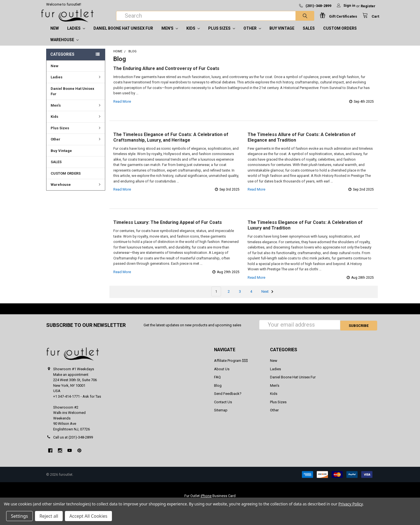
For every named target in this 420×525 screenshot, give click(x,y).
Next (268, 297)
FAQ (217, 382)
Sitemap (221, 415)
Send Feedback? (228, 398)
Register (368, 6)
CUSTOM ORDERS (340, 34)
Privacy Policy (350, 504)
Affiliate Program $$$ (231, 365)
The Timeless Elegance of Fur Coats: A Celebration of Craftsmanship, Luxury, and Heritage (171, 143)
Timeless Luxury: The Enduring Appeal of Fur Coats (168, 228)
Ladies (76, 34)
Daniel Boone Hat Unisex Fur (123, 34)
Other (252, 34)
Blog (218, 390)
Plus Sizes (222, 34)
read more (122, 107)
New (55, 34)
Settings (19, 516)
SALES (309, 34)
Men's (170, 34)
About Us (222, 373)
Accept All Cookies (88, 516)
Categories (62, 60)
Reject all (49, 516)
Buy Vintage (282, 34)
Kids (193, 34)
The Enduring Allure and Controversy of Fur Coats (166, 74)
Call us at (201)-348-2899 (73, 442)
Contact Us (223, 406)
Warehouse (64, 45)
